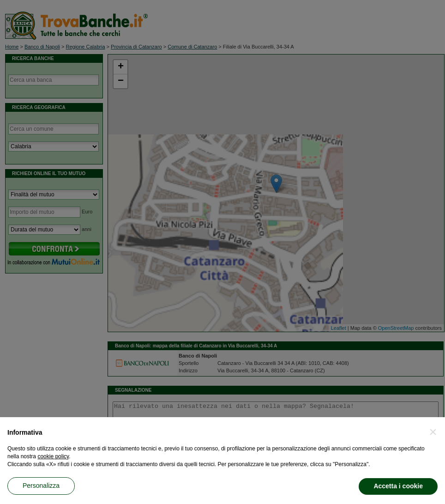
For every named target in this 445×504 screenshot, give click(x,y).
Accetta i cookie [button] (398, 486)
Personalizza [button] (41, 486)
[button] (433, 432)
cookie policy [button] (53, 456)
